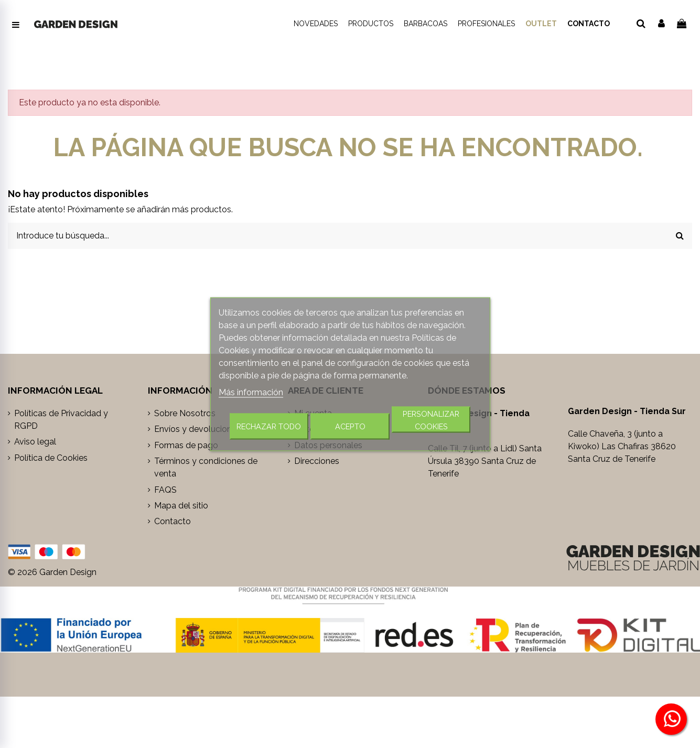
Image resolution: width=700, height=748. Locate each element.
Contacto (173, 521)
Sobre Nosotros (185, 413)
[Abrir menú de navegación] (16, 25)
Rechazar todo (269, 426)
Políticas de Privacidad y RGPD (61, 420)
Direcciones (317, 461)
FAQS (165, 490)
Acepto (350, 426)
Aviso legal (35, 442)
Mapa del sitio (181, 506)
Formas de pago (186, 445)
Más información (251, 392)
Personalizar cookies (431, 420)
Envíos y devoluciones (197, 429)
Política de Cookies (51, 458)
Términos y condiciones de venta (206, 467)
